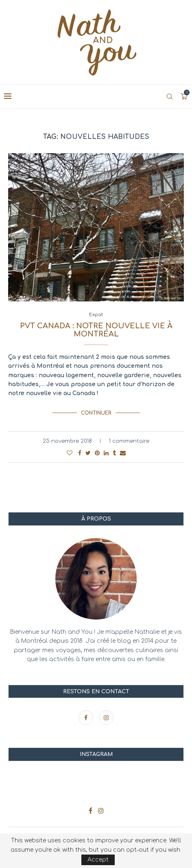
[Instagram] (106, 718)
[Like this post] (70, 453)
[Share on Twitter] (88, 453)
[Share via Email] (123, 453)
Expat (96, 315)
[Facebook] (87, 718)
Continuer (96, 413)
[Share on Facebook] (80, 453)
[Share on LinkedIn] (106, 453)
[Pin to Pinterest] (97, 453)
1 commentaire (129, 441)
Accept (98, 860)
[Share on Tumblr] (114, 453)
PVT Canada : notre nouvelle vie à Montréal (96, 330)
